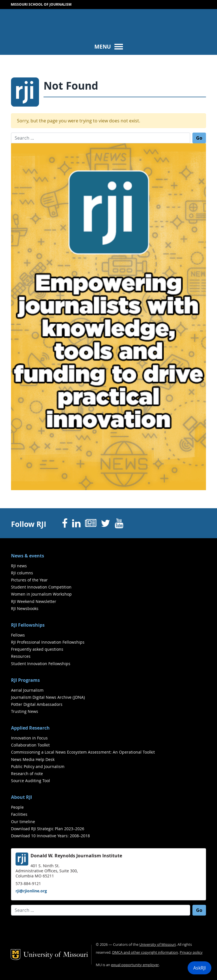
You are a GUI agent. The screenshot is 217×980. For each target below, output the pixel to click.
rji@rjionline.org (31, 891)
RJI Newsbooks (25, 608)
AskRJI (199, 968)
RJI (93, 22)
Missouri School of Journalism (41, 4)
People (17, 807)
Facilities (19, 814)
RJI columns (22, 573)
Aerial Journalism (27, 690)
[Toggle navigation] (108, 46)
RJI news (19, 566)
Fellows (18, 635)
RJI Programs (25, 680)
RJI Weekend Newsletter (34, 601)
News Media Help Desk (33, 759)
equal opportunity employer (135, 965)
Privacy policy (191, 952)
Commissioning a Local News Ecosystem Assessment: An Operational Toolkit (83, 752)
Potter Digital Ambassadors (37, 704)
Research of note (27, 774)
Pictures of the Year (29, 580)
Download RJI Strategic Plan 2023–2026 (48, 829)
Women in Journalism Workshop (41, 594)
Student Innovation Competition (41, 587)
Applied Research (30, 728)
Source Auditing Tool (31, 781)
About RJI (21, 797)
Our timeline (23, 822)
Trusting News (25, 711)
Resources (21, 656)
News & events (28, 556)
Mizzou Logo (18, 21)
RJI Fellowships (28, 625)
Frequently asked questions (37, 649)
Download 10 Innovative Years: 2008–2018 (50, 836)
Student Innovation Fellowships (41, 664)
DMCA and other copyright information (145, 952)
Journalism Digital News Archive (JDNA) (48, 697)
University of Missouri (56, 34)
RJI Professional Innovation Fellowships (48, 642)
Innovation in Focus (29, 738)
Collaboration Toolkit (30, 745)
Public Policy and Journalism (38, 766)
